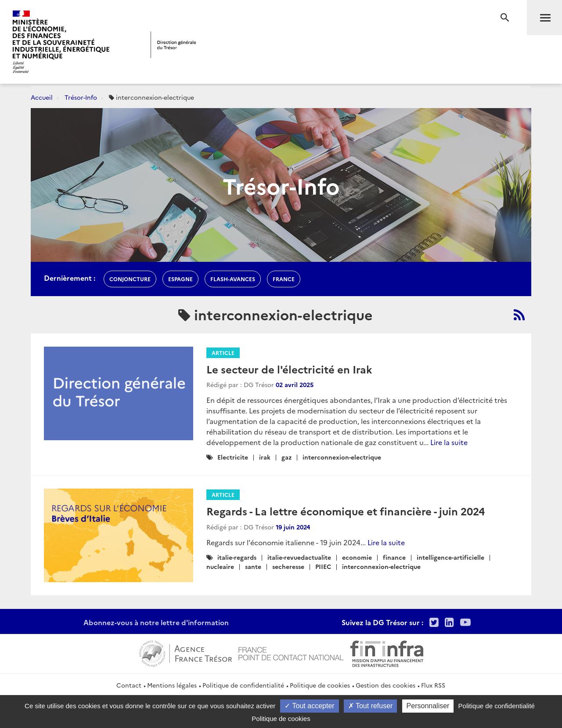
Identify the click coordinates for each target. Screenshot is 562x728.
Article (223, 353)
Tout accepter (309, 706)
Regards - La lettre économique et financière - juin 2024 (346, 511)
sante (253, 566)
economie (357, 557)
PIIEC (323, 566)
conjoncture (130, 279)
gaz (286, 457)
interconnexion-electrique (342, 457)
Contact (129, 685)
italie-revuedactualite (299, 557)
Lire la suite (449, 442)
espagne (180, 279)
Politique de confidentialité (243, 685)
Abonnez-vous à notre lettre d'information (156, 622)
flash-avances (233, 279)
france (284, 279)
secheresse (288, 566)
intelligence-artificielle (450, 557)
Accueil (42, 97)
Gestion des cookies (385, 685)
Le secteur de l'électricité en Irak (289, 369)
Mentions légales (172, 685)
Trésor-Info (81, 97)
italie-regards (237, 557)
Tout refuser (371, 706)
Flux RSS (433, 685)
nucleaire (220, 566)
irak (265, 457)
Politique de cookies (320, 685)
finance (394, 557)
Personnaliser (428, 706)
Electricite (233, 457)
